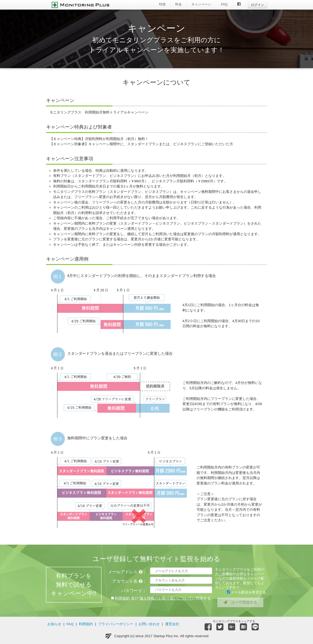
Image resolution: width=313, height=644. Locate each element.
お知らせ (54, 624)
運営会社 (172, 624)
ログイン (258, 5)
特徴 (162, 4)
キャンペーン (201, 4)
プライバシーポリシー (116, 624)
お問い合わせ (149, 624)
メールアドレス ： (127, 572)
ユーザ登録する (240, 602)
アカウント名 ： (129, 581)
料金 (178, 4)
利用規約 (86, 624)
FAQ (224, 4)
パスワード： (134, 591)
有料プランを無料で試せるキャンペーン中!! (74, 587)
